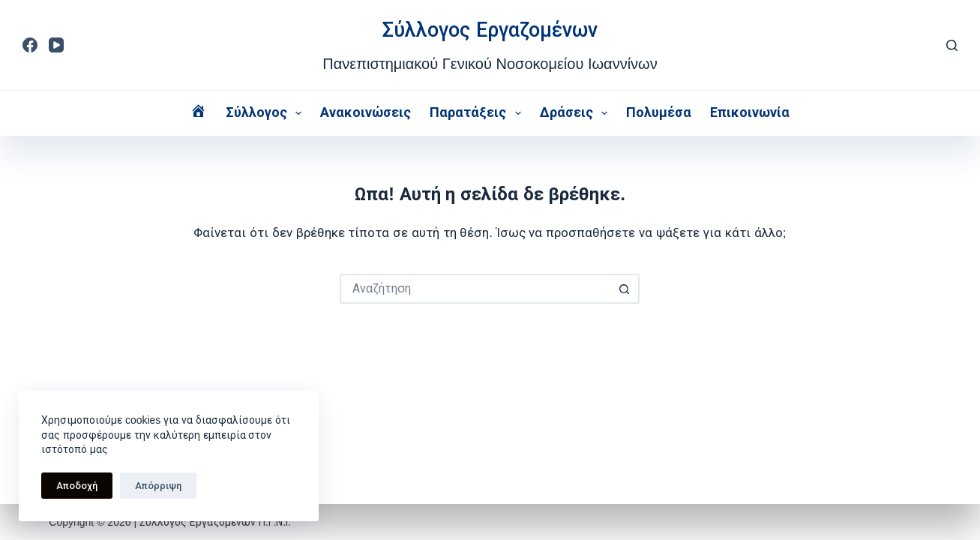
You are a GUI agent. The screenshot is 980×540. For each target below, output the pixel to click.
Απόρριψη (158, 486)
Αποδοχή (77, 486)
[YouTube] (56, 45)
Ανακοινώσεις (366, 112)
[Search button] (625, 289)
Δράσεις (577, 113)
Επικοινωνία (750, 112)
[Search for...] (475, 289)
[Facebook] (30, 45)
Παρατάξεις (478, 113)
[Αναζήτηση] (952, 45)
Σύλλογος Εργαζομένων (490, 30)
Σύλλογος (267, 113)
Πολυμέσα (659, 112)
